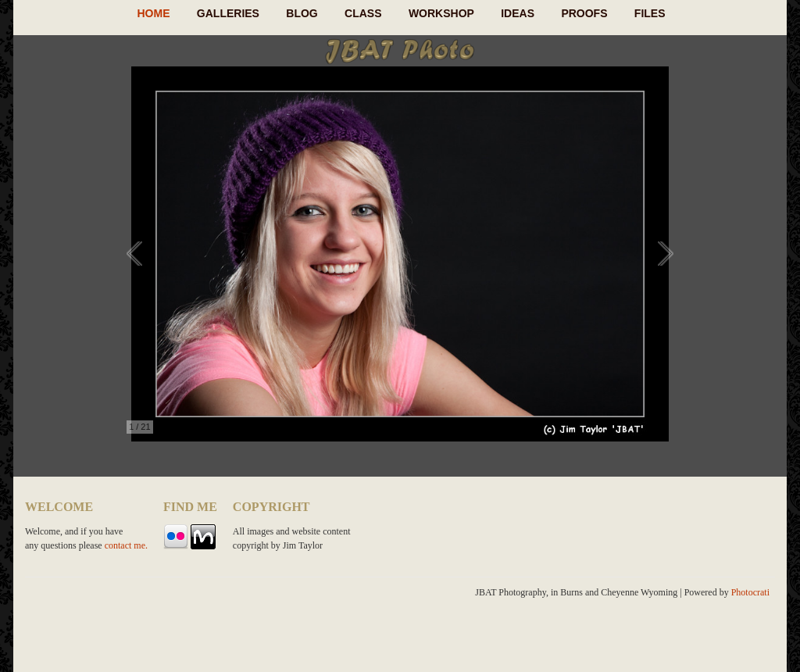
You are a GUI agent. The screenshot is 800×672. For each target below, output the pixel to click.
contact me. (126, 545)
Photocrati (750, 592)
